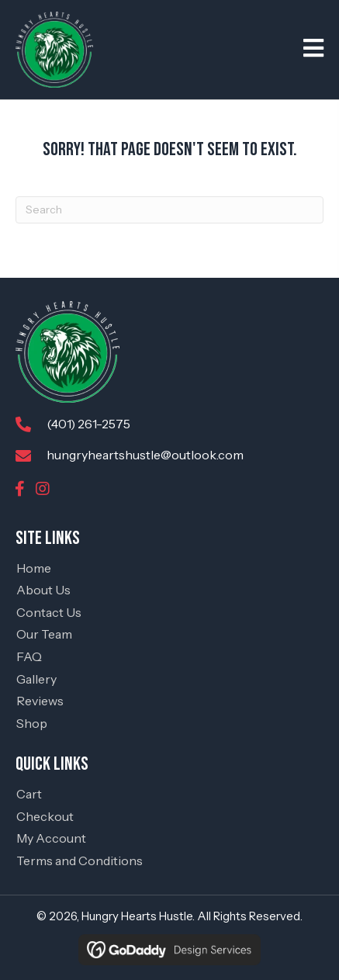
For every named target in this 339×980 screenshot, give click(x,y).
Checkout (45, 816)
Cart (29, 794)
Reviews (40, 701)
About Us (43, 590)
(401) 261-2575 (88, 424)
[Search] (169, 210)
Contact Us (49, 612)
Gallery (36, 679)
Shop (32, 723)
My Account (51, 838)
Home (34, 568)
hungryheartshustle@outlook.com (145, 455)
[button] (19, 489)
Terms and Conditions (80, 861)
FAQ (29, 656)
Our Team (44, 634)
